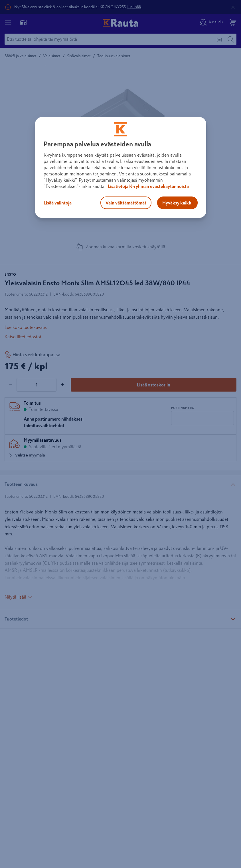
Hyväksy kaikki (177, 203)
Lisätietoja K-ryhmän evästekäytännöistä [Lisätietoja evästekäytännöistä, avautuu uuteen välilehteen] (148, 186)
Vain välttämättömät (126, 203)
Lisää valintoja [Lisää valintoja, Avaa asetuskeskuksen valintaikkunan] (58, 203)
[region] (121, 167)
